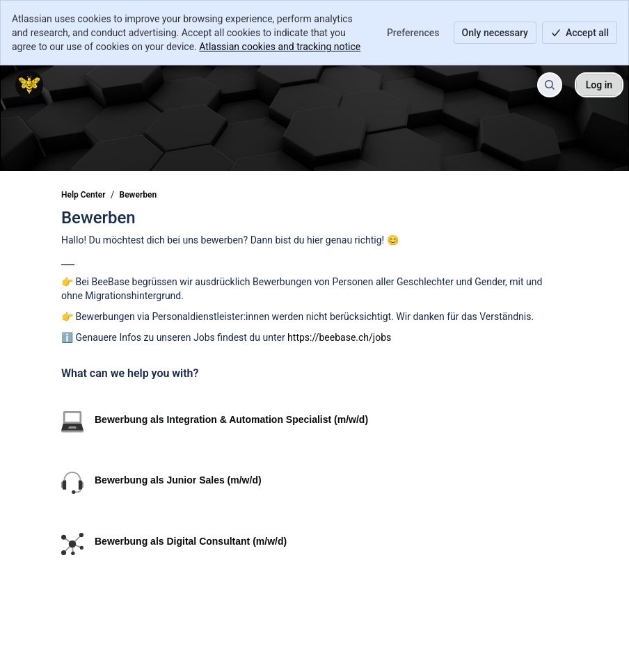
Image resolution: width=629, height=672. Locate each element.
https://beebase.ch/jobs (339, 337)
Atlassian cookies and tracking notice (280, 47)
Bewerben (138, 195)
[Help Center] (29, 85)
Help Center (83, 195)
